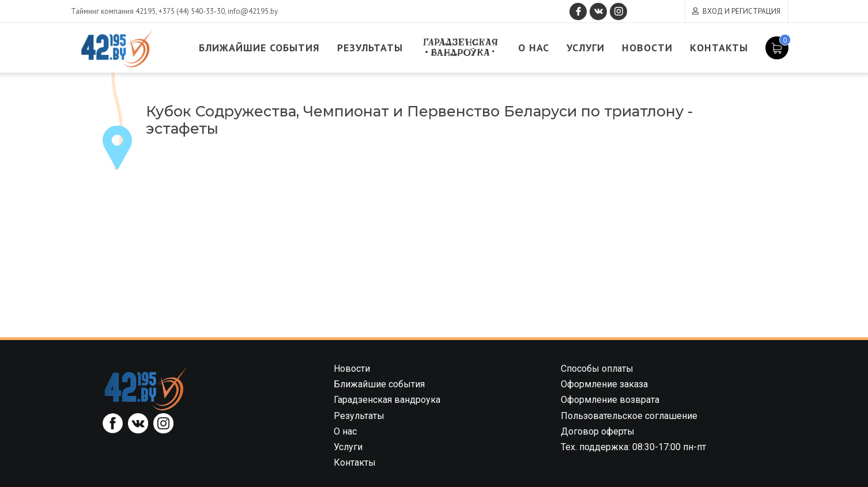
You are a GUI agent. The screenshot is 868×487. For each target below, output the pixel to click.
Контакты (719, 48)
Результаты (370, 48)
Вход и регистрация (741, 11)
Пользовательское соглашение (629, 416)
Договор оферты (598, 431)
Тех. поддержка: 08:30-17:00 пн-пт (633, 447)
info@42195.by (253, 11)
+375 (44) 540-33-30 (192, 11)
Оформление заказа (604, 384)
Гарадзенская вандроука (461, 48)
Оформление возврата (610, 400)
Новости (647, 48)
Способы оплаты (597, 369)
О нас (534, 48)
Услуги (586, 48)
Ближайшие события (259, 48)
